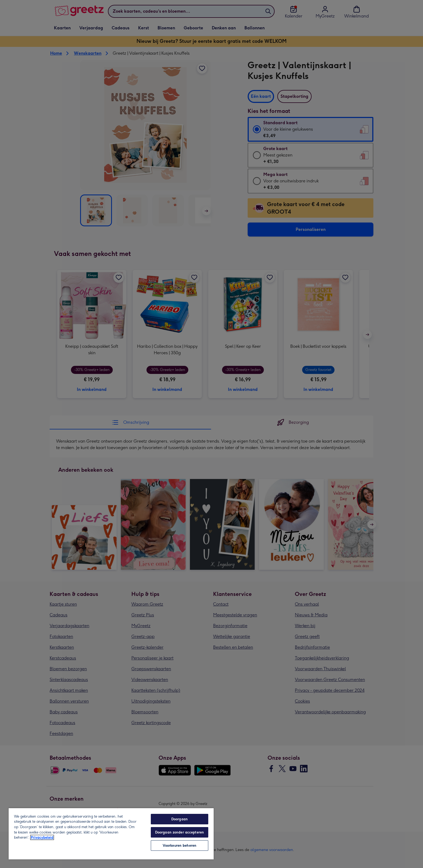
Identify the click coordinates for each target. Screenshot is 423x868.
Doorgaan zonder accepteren (180, 832)
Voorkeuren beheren (180, 846)
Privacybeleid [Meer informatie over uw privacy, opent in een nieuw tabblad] (42, 837)
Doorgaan (180, 819)
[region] (111, 834)
